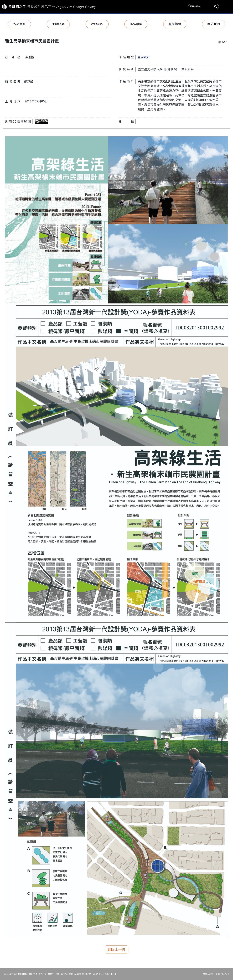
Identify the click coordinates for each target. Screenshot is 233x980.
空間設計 (144, 57)
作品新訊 (19, 24)
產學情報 (175, 24)
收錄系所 (97, 24)
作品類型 (136, 24)
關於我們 (214, 24)
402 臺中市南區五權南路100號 (73, 974)
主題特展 (58, 24)
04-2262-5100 (109, 974)
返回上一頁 (116, 949)
